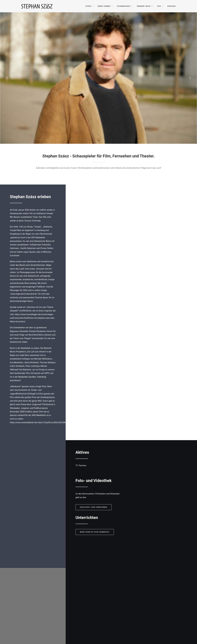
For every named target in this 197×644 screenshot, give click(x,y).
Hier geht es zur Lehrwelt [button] (95, 416)
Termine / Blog (145, 6)
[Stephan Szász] (37, 6)
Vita (160, 6)
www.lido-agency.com (151, 576)
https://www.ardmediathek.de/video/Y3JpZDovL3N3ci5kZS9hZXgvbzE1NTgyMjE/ (47, 422)
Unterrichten (125, 6)
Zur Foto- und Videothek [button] (94, 391)
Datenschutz (170, 628)
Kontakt (172, 6)
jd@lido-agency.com (150, 573)
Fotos (89, 6)
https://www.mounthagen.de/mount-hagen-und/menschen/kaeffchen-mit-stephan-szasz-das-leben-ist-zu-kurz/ (32, 318)
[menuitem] (90, 6)
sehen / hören (105, 6)
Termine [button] (150, 608)
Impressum (158, 628)
